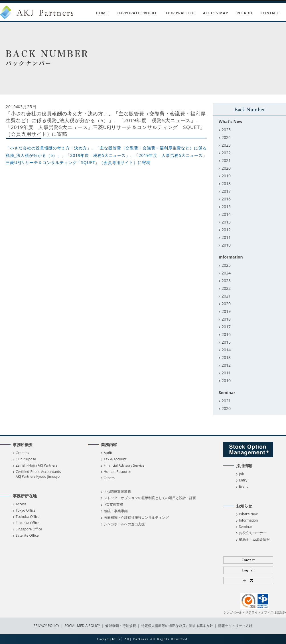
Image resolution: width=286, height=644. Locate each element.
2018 (226, 183)
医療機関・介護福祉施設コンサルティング (136, 517)
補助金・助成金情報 (254, 539)
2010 (226, 245)
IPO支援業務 (113, 504)
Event (243, 486)
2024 (226, 137)
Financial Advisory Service (124, 465)
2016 (226, 199)
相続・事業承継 (116, 511)
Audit (108, 453)
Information (249, 520)
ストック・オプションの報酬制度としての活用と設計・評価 (150, 498)
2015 (226, 207)
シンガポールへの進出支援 (124, 524)
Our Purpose (26, 459)
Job (242, 474)
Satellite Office (27, 535)
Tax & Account (115, 459)
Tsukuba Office (28, 517)
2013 (226, 222)
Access (21, 504)
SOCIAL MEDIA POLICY (82, 626)
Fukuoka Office (28, 523)
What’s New (248, 514)
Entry (243, 480)
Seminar (246, 527)
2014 (226, 214)
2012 (226, 230)
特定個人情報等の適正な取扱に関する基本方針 (177, 626)
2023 (226, 145)
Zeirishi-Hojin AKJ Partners (36, 465)
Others (109, 478)
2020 (226, 168)
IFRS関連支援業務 (117, 491)
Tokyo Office (26, 510)
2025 (226, 130)
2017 (226, 191)
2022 (226, 153)
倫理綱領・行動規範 (120, 626)
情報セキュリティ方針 (235, 626)
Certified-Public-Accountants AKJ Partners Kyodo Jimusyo (38, 474)
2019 (226, 176)
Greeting (23, 453)
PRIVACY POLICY (47, 626)
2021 (226, 160)
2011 (226, 237)
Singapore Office (29, 529)
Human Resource (117, 472)
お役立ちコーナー (253, 533)
